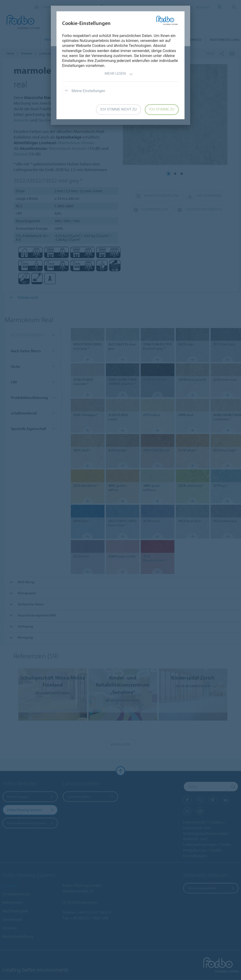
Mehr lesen (119, 74)
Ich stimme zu (162, 109)
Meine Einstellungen (84, 91)
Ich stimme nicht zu (118, 109)
